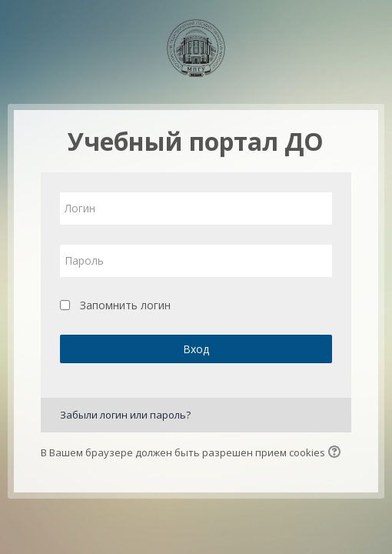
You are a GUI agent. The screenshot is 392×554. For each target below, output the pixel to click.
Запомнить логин (125, 305)
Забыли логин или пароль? (125, 415)
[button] (337, 453)
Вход (196, 349)
